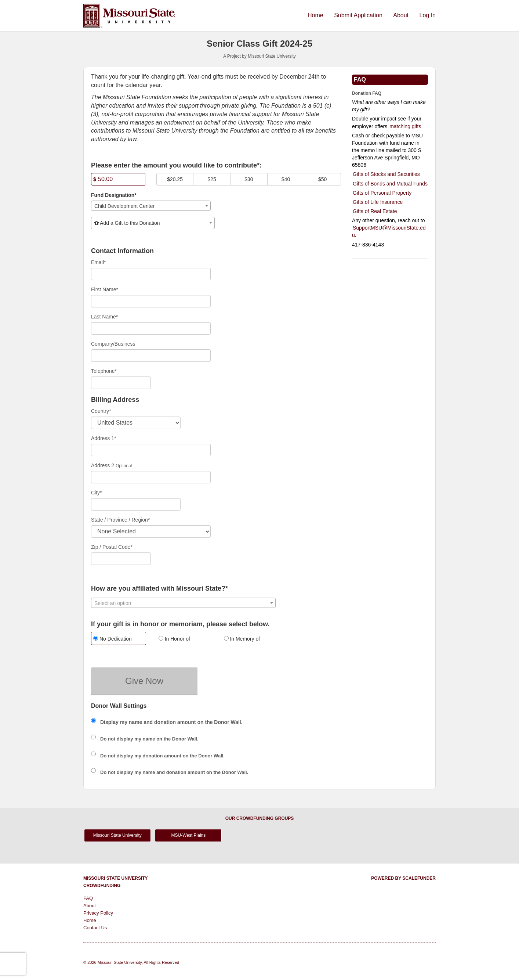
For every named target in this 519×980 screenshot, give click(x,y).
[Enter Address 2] (151, 477)
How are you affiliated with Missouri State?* (159, 589)
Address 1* (104, 438)
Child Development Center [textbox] (124, 206)
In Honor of (174, 639)
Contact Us (95, 928)
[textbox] (153, 223)
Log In (428, 15)
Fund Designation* (114, 195)
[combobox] (151, 206)
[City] (136, 504)
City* (97, 493)
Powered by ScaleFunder (403, 878)
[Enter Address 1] (151, 450)
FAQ (88, 898)
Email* (98, 262)
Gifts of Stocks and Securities (386, 174)
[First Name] (151, 301)
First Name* (105, 289)
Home (316, 15)
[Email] (151, 274)
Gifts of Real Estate (375, 211)
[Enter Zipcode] (121, 559)
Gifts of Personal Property (382, 193)
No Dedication (112, 639)
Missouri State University (117, 835)
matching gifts (405, 126)
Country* (101, 411)
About (402, 15)
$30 (249, 179)
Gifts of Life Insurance (378, 202)
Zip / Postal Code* (112, 547)
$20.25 (175, 179)
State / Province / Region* (120, 520)
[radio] (118, 639)
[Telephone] (121, 383)
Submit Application (359, 15)
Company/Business (113, 344)
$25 (212, 179)
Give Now (144, 681)
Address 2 (103, 465)
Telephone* (104, 371)
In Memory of (242, 639)
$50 (322, 179)
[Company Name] (151, 356)
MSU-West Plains (188, 835)
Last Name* (104, 317)
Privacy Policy (98, 913)
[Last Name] (151, 328)
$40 (286, 179)
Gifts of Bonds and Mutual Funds (390, 184)
